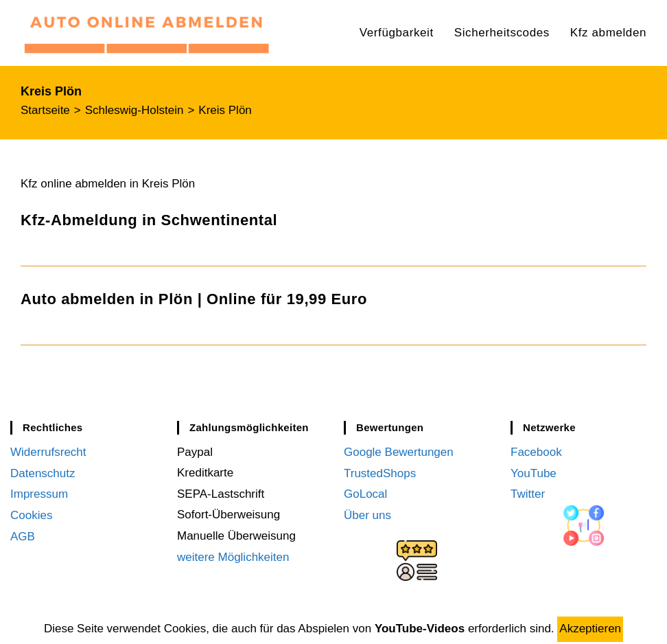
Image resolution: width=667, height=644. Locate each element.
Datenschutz (43, 473)
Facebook (536, 452)
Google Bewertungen (399, 452)
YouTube (534, 473)
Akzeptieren (590, 629)
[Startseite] (45, 110)
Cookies (31, 515)
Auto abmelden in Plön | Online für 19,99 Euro (194, 299)
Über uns (367, 515)
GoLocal (365, 494)
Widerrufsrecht (48, 452)
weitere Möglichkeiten (233, 557)
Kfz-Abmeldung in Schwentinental (149, 220)
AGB (23, 536)
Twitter (528, 494)
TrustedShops (380, 473)
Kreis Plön (225, 110)
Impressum (39, 494)
